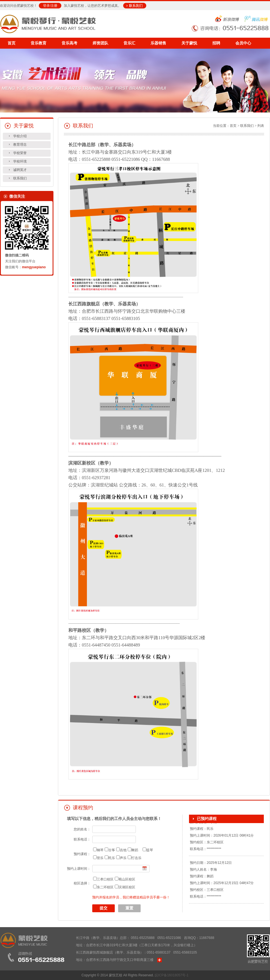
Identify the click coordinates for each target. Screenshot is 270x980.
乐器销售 (158, 43)
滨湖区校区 (127, 887)
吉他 (123, 850)
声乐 (123, 858)
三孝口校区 (105, 879)
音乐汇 (129, 43)
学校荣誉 (20, 153)
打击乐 (136, 858)
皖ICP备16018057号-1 (172, 975)
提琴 (150, 850)
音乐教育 (39, 43)
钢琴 (100, 850)
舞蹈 (135, 850)
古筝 (112, 850)
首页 (12, 43)
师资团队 (100, 43)
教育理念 (20, 145)
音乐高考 (69, 43)
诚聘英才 (20, 170)
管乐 (100, 858)
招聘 (216, 43)
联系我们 (20, 178)
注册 (54, 6)
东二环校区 (105, 887)
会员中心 (243, 43)
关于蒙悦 (189, 43)
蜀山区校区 (127, 879)
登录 (46, 6)
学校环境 (20, 161)
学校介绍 (20, 136)
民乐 (112, 858)
